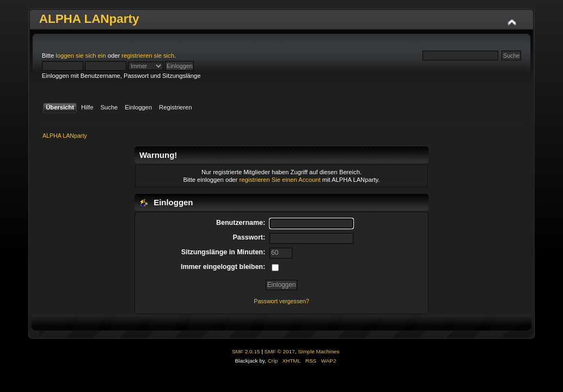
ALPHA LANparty (89, 19)
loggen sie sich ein (81, 56)
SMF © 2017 (280, 351)
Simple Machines (319, 351)
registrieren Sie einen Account (280, 180)
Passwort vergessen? (281, 301)
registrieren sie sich (148, 56)
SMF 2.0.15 (246, 351)
